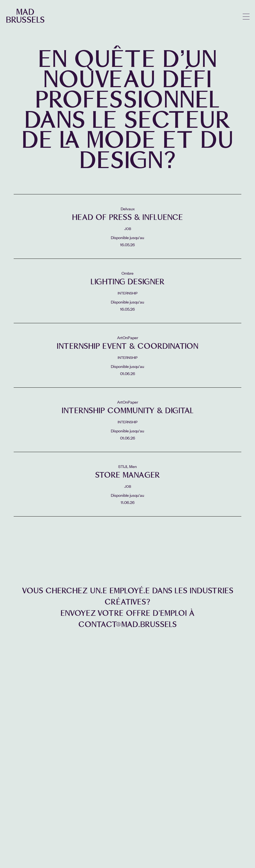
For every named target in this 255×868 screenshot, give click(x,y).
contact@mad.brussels (127, 624)
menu (246, 17)
